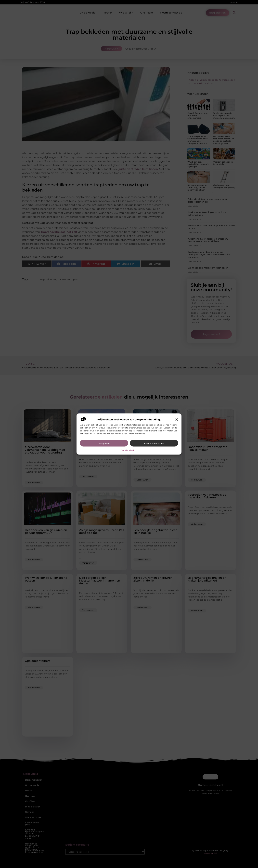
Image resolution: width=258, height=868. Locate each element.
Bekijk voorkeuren (154, 443)
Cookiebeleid (127, 450)
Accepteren (104, 443)
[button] (177, 420)
